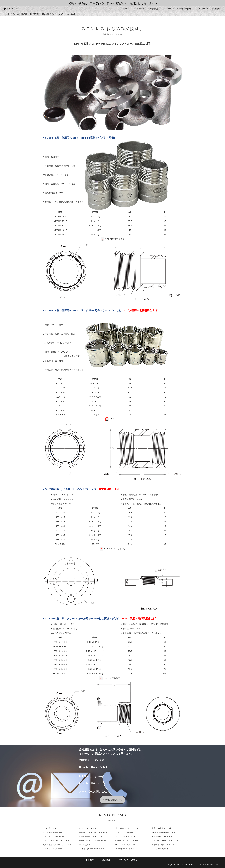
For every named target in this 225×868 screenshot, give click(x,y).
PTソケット (114, 419)
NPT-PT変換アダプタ (114, 239)
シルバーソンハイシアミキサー (166, 841)
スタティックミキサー (54, 849)
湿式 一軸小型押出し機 (163, 828)
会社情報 (108, 860)
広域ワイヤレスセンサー (55, 837)
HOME (127, 9)
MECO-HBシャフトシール (128, 845)
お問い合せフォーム (114, 800)
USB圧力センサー (52, 828)
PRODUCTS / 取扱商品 (149, 9)
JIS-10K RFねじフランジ (114, 549)
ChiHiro (14, 8)
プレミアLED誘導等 (162, 849)
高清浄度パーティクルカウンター (95, 833)
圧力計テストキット (89, 828)
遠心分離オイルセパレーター (129, 828)
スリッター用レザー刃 (126, 849)
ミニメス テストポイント (128, 837)
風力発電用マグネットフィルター (59, 845)
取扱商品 (91, 860)
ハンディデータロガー (54, 833)
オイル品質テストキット (91, 845)
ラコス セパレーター (126, 833)
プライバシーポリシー (130, 860)
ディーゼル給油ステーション (165, 845)
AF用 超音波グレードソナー (165, 833)
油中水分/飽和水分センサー (92, 837)
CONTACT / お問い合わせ (180, 9)
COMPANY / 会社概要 (211, 9)
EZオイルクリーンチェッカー (93, 849)
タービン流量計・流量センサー (94, 841)
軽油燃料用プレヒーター (163, 837)
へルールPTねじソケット (114, 678)
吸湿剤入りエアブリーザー (128, 841)
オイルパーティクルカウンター (58, 841)
